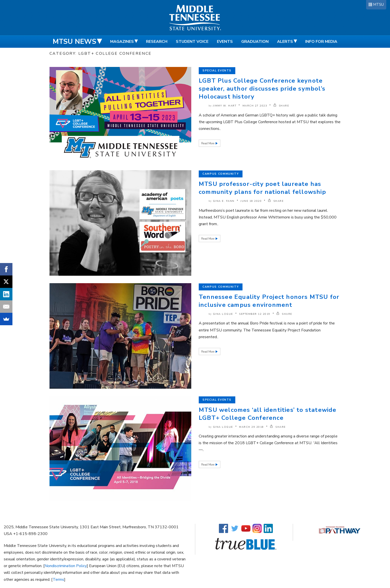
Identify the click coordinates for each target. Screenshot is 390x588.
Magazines (122, 42)
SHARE (281, 106)
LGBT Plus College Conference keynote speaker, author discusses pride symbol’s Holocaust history (262, 89)
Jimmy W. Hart (225, 106)
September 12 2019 (255, 314)
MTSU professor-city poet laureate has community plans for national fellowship (262, 188)
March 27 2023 (255, 106)
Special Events (217, 71)
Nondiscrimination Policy (66, 566)
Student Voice (192, 42)
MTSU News (74, 42)
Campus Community (221, 174)
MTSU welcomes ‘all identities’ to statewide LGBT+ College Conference (268, 414)
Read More (208, 143)
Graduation (255, 42)
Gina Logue (223, 314)
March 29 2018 (251, 427)
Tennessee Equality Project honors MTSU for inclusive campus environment (269, 301)
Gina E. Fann (224, 201)
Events (225, 42)
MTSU (378, 4)
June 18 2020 (251, 201)
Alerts (285, 42)
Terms (58, 580)
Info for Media (321, 42)
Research (157, 42)
